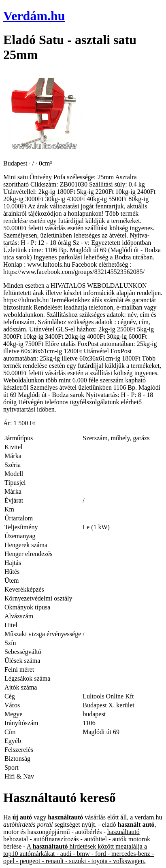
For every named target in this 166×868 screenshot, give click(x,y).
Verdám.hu (34, 16)
